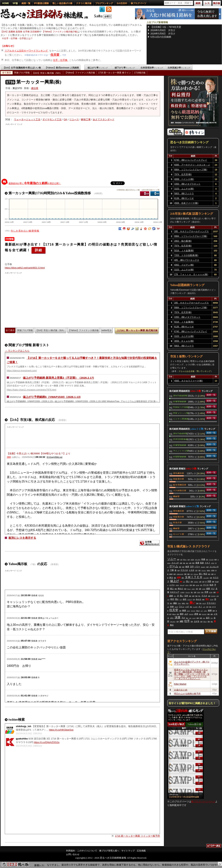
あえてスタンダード (104, 119)
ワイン (182, 607)
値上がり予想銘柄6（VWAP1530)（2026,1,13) (52, 397)
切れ (200, 603)
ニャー (188, 611)
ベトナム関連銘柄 (181, 419)
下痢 (172, 570)
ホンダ (204, 603)
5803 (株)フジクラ (184, 194)
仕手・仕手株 (61, 60)
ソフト (172, 585)
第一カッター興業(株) (33, 82)
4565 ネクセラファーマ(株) (189, 381)
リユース (74, 119)
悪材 (214, 611)
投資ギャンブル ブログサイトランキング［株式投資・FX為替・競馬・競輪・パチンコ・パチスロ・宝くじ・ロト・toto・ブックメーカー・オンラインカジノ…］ (192, 674)
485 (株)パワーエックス (187, 260)
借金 (194, 585)
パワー (197, 567)
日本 (186, 596)
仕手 (187, 621)
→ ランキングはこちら (17, 351)
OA (65, 119)
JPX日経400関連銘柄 (180, 395)
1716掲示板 (140, 73)
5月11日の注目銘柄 (161, 37)
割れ (210, 607)
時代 (172, 599)
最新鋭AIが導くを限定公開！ (35, 183)
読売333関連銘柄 (180, 439)
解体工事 (86, 119)
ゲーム (174, 566)
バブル (204, 589)
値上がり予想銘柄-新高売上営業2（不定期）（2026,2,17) (58, 378)
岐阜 (175, 574)
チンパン (188, 592)
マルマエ (191, 614)
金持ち (209, 570)
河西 (209, 581)
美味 (192, 582)
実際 (185, 574)
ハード (194, 618)
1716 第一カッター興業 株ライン (115, 73)
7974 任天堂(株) (183, 174)
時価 (203, 559)
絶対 (183, 567)
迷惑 (212, 574)
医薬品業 (177, 522)
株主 (172, 625)
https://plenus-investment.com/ (22, 371)
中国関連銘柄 (180, 457)
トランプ (190, 599)
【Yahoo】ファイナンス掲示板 (80, 73)
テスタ (204, 596)
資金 (190, 596)
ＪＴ (202, 611)
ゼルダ (176, 607)
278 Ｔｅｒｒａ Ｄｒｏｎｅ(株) (191, 274)
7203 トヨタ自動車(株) (186, 255)
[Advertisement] (79, 151)
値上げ (174, 581)
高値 (197, 603)
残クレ (185, 560)
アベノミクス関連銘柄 (181, 451)
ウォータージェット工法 (27, 119)
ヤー (175, 596)
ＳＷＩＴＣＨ (194, 577)
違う (192, 592)
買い (192, 603)
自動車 (171, 574)
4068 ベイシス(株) (184, 179)
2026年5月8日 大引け (163, 30)
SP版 (15, 3)
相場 (198, 618)
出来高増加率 (152, 68)
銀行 (209, 574)
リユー (193, 589)
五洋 (196, 570)
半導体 (213, 570)
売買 (211, 578)
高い (182, 596)
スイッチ (175, 563)
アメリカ (211, 560)
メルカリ (196, 582)
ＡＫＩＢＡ (198, 560)
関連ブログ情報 (22, 73)
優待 (209, 614)
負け (187, 618)
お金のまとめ (181, 690)
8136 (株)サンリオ (184, 198)
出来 (179, 570)
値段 (212, 614)
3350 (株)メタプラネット (187, 184)
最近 (191, 607)
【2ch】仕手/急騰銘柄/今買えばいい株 (22, 68)
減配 (181, 621)
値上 (172, 589)
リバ (184, 582)
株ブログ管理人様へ (109, 851)
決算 (178, 617)
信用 (193, 596)
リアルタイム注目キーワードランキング (27, 51)
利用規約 (71, 851)
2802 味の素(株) (183, 241)
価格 (213, 582)
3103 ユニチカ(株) (184, 189)
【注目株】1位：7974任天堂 (166, 27)
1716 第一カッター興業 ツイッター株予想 (137, 836)
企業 (200, 582)
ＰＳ (192, 574)
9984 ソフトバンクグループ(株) (191, 170)
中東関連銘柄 (180, 401)
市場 (191, 585)
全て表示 (7, 73)
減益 (175, 603)
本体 (172, 607)
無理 (187, 567)
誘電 (196, 614)
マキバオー (173, 622)
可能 (180, 611)
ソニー (172, 559)
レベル (197, 585)
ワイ (212, 618)
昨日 (205, 574)
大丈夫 (192, 560)
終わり (181, 589)
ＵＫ (190, 618)
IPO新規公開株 (42, 3)
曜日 (193, 563)
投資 (202, 563)
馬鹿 (201, 618)
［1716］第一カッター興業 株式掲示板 (137, 330)
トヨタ (192, 570)
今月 (201, 585)
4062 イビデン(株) (184, 265)
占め (189, 560)
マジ (213, 589)
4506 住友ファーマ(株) (186, 203)
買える (174, 614)
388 (9, 457)
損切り (184, 603)
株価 (184, 610)
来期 (178, 560)
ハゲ (187, 607)
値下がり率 (125, 68)
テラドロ (184, 570)
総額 (208, 589)
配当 (171, 603)
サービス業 (179, 534)
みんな (199, 599)
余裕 (190, 563)
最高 (175, 578)
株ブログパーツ (139, 3)
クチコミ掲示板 (84, 3)
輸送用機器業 (180, 485)
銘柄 (210, 610)
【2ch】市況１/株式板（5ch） (47, 73)
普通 (197, 563)
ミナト (187, 585)
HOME (6, 3)
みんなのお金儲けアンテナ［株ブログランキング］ (192, 663)
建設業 (35, 88)
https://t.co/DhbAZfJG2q (47, 742)
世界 (178, 622)
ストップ (182, 585)
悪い (200, 596)
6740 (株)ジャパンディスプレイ (191, 160)
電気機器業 (179, 473)
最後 (188, 574)
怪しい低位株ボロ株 (62, 3)
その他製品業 (180, 490)
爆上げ (198, 611)
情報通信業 (179, 479)
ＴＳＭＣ (182, 592)
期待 (182, 614)
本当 (187, 603)
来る (171, 577)
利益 (196, 596)
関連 (181, 582)
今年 (194, 599)
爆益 (176, 589)
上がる (197, 621)
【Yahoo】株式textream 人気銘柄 (62, 68)
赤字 (170, 614)
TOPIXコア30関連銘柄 (181, 407)
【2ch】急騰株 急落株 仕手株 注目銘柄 (20, 32)
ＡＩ (200, 607)
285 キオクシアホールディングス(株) (191, 232)
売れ (207, 599)
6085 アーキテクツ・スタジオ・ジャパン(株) (192, 165)
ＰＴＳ (206, 585)
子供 (207, 607)
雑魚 (203, 599)
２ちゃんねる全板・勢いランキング (195, 371)
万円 (192, 567)
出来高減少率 (179, 68)
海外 (200, 570)
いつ (181, 599)
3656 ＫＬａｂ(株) (184, 341)
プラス (213, 563)
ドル (204, 618)
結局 (207, 567)
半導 (206, 592)
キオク (177, 585)
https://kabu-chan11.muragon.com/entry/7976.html (32, 390)
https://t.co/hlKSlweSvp (61, 730)
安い (188, 581)
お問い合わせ (73, 854)
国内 (185, 589)
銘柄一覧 (26, 3)
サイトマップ (128, 851)
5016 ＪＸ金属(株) (184, 251)
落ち (202, 592)
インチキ (195, 607)
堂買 (195, 592)
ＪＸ (204, 607)
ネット (189, 589)
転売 (211, 585)
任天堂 (55, 55)
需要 (200, 589)
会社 (185, 599)
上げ (186, 614)
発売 (197, 589)
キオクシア (175, 592)
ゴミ (172, 618)
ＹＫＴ (207, 563)
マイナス (213, 596)
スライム (196, 574)
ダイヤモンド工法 (52, 119)
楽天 (208, 618)
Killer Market (180, 684)
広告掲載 (141, 851)
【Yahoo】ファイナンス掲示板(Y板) (60, 32)
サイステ (204, 614)
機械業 (176, 496)
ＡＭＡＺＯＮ (180, 574)
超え (212, 622)
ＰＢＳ (199, 592)
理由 (209, 622)
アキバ (179, 603)
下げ (183, 618)
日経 (178, 614)
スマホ (211, 592)
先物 (209, 596)
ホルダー (203, 567)
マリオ (212, 599)
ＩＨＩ (205, 611)
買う (201, 574)
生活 (207, 560)
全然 (201, 622)
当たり (205, 622)
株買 (216, 560)
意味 (192, 622)
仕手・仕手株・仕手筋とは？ (18, 38)
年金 (184, 563)
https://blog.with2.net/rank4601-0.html (25, 268)
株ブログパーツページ (203, 802)
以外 (203, 582)
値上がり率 (98, 68)
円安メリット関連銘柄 (181, 413)
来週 (181, 563)
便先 (183, 578)
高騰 (214, 592)
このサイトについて (87, 851)
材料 (179, 577)
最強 (200, 614)
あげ (187, 563)
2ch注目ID (122, 3)
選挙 (180, 567)
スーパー (193, 611)
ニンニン (204, 570)
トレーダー (206, 578)
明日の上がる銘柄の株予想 (187, 694)
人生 (181, 560)
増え (177, 599)
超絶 (171, 596)
